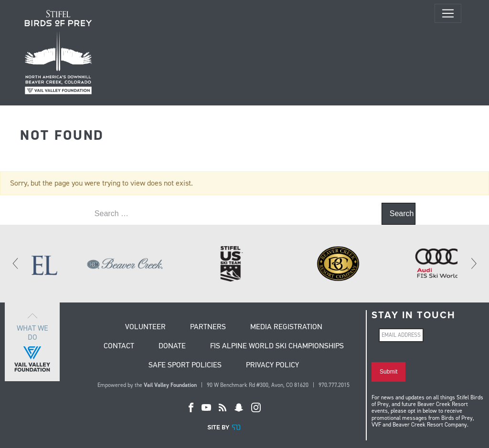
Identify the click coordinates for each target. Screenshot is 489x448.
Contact (119, 346)
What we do (32, 342)
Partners (208, 327)
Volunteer (145, 327)
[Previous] (16, 263)
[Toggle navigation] (448, 13)
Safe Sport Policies (185, 365)
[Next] (473, 263)
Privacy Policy (272, 365)
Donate (172, 346)
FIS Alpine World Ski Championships (277, 346)
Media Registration (286, 327)
